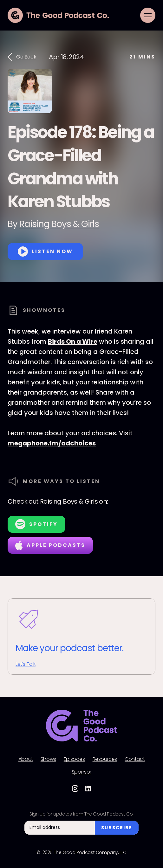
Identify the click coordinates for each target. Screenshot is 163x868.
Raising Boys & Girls (59, 224)
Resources (105, 759)
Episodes (74, 759)
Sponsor (81, 772)
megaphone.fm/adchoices (52, 443)
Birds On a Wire (73, 341)
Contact (135, 759)
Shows (48, 759)
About (26, 759)
